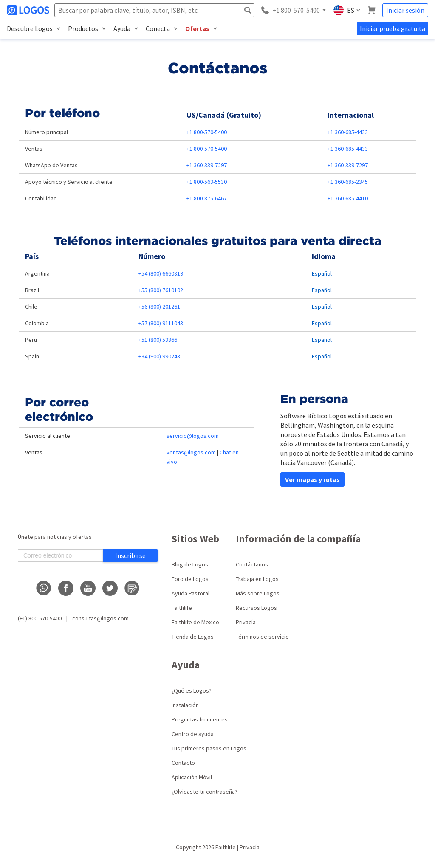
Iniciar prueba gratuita (393, 28)
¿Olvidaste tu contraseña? (205, 792)
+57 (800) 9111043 (161, 323)
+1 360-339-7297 (207, 165)
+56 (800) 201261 (159, 307)
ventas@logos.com (191, 452)
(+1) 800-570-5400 (40, 618)
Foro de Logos (190, 579)
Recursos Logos (256, 608)
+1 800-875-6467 (207, 198)
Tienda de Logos (193, 637)
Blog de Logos (190, 564)
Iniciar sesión (405, 10)
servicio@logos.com (193, 436)
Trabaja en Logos (257, 579)
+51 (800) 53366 (158, 340)
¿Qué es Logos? (192, 690)
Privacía (246, 622)
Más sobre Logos (258, 593)
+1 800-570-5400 (207, 132)
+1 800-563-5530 (207, 182)
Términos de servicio (262, 637)
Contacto (183, 763)
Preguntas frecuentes (200, 719)
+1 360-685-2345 (348, 182)
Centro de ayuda (193, 734)
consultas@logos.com (100, 618)
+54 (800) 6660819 (161, 273)
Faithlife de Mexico (195, 622)
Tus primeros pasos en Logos (209, 748)
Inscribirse (130, 555)
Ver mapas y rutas (312, 479)
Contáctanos (252, 564)
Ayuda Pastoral (191, 593)
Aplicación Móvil (192, 777)
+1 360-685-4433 (348, 132)
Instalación (185, 705)
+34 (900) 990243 (159, 356)
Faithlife (182, 608)
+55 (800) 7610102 (161, 290)
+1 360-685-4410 (348, 198)
